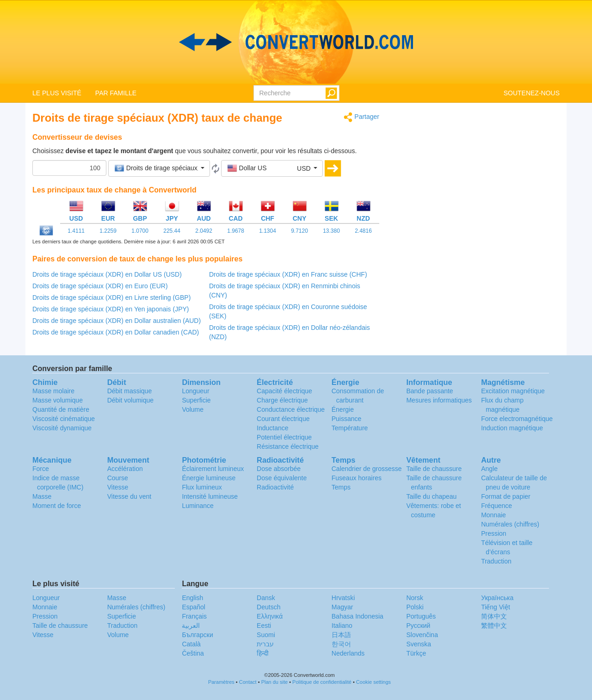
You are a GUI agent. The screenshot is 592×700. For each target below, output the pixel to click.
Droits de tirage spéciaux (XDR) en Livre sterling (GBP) (111, 297)
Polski (415, 607)
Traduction (496, 561)
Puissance (347, 419)
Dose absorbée (279, 469)
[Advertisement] (476, 177)
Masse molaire (53, 391)
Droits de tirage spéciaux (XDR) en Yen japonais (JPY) (111, 309)
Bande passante (429, 391)
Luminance (198, 506)
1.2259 (108, 231)
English (192, 598)
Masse (42, 496)
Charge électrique (282, 400)
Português (421, 616)
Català (191, 644)
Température (350, 428)
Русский (418, 626)
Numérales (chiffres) (510, 524)
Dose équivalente (282, 478)
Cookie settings (373, 682)
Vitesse (118, 487)
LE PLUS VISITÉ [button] (57, 93)
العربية (191, 626)
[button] (159, 168)
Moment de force (57, 506)
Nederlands (348, 653)
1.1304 (268, 231)
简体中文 (494, 616)
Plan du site (274, 682)
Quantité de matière (61, 409)
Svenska (419, 644)
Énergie (343, 409)
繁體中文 (494, 626)
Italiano (342, 626)
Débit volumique (130, 400)
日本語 (341, 635)
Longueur (195, 391)
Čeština (193, 653)
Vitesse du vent (129, 496)
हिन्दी (263, 653)
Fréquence (496, 506)
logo (296, 42)
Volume (193, 409)
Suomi (266, 635)
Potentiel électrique (284, 437)
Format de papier (506, 496)
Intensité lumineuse (210, 496)
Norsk (415, 598)
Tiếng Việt (496, 607)
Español (194, 607)
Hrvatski (343, 598)
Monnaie (493, 515)
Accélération (125, 469)
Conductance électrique (291, 409)
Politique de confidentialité (322, 682)
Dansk (266, 598)
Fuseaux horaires (357, 478)
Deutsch (268, 607)
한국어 (341, 644)
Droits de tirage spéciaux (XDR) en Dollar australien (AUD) (117, 321)
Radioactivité (275, 487)
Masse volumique (58, 400)
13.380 (331, 231)
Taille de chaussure (434, 469)
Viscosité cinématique (64, 419)
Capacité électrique (284, 391)
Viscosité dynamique (62, 428)
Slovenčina (422, 635)
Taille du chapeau (431, 496)
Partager (361, 117)
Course (118, 478)
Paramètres (221, 682)
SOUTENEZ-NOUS (532, 93)
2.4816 (363, 231)
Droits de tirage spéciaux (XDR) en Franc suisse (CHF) (288, 274)
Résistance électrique (288, 446)
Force (41, 469)
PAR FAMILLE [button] (116, 93)
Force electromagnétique (517, 419)
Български (197, 635)
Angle (489, 469)
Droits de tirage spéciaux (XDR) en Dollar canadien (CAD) (116, 332)
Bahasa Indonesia (358, 616)
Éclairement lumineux (213, 469)
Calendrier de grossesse (367, 469)
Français (194, 616)
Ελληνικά (270, 616)
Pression (493, 533)
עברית (265, 644)
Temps (341, 487)
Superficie (196, 400)
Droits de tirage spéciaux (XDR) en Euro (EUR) (100, 286)
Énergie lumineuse (209, 478)
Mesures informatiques (439, 400)
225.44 (172, 231)
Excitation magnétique (513, 391)
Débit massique (130, 391)
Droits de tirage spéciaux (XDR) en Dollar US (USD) (107, 274)
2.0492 (204, 231)
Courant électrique (283, 419)
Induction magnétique (512, 428)
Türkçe (416, 653)
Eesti (264, 626)
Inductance (273, 428)
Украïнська (497, 598)
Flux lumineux (202, 487)
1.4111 (76, 231)
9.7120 (299, 231)
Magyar (342, 607)
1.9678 (236, 231)
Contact (248, 682)
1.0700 (140, 231)
